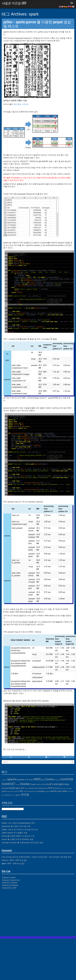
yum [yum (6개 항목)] (59, 791)
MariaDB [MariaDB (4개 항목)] (5, 788)
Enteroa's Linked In (10, 883)
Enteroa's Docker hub (11, 880)
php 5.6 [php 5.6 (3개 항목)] (66, 788)
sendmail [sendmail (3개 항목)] (16, 791)
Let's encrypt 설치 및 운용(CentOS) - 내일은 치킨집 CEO (24, 857)
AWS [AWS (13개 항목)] (37, 779)
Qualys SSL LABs (9, 888)
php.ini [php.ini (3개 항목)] (61, 788)
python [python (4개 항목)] (4, 791)
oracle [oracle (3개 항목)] (27, 788)
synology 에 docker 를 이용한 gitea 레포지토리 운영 (22, 843)
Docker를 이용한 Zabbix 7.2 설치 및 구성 (18, 836)
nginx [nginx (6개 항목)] (18, 788)
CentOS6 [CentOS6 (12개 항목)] (67, 779)
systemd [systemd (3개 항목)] (48, 791)
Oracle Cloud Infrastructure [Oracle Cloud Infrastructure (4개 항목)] (38, 788)
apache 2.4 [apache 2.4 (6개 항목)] (23, 780)
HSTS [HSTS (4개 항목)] (39, 784)
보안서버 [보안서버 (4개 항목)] (8, 795)
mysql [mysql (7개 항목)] (11, 788)
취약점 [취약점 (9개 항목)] (25, 795)
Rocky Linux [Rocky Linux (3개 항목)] (10, 791)
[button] (29, 757)
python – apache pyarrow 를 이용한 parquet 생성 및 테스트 (37, 24)
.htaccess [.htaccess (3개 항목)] (4, 780)
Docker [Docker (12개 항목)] (25, 784)
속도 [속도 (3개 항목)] (12, 795)
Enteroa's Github (9, 878)
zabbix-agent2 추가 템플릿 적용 (14, 833)
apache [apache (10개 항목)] (12, 779)
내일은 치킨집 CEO (14, 3)
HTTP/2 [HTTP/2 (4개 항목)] (44, 784)
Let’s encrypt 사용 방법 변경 (60, 857)
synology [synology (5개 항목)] (41, 791)
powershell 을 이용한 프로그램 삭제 (16, 826)
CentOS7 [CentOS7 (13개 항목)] (9, 784)
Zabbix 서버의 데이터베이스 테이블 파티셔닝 (20, 830)
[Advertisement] (21, 913)
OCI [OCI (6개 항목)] (23, 788)
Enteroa (5, 860)
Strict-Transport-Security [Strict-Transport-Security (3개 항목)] (30, 791)
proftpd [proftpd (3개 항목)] (70, 788)
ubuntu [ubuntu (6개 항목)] (54, 791)
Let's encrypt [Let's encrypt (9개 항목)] (55, 784)
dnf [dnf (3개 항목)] (19, 785)
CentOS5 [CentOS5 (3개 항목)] (57, 780)
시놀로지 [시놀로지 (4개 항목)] (17, 795)
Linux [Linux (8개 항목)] (66, 784)
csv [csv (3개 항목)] (17, 785)
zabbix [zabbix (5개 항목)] (65, 791)
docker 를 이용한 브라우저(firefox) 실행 (17, 839)
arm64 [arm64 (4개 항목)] (31, 780)
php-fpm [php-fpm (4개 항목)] (56, 788)
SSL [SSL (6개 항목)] (21, 791)
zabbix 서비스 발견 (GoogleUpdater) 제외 (18, 823)
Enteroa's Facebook (10, 885)
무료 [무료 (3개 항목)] (69, 791)
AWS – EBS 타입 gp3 (18, 860)
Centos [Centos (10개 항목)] (50, 779)
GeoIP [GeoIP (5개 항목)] (33, 784)
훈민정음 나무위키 (21, 104)
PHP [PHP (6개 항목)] (50, 788)
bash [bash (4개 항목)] (43, 780)
